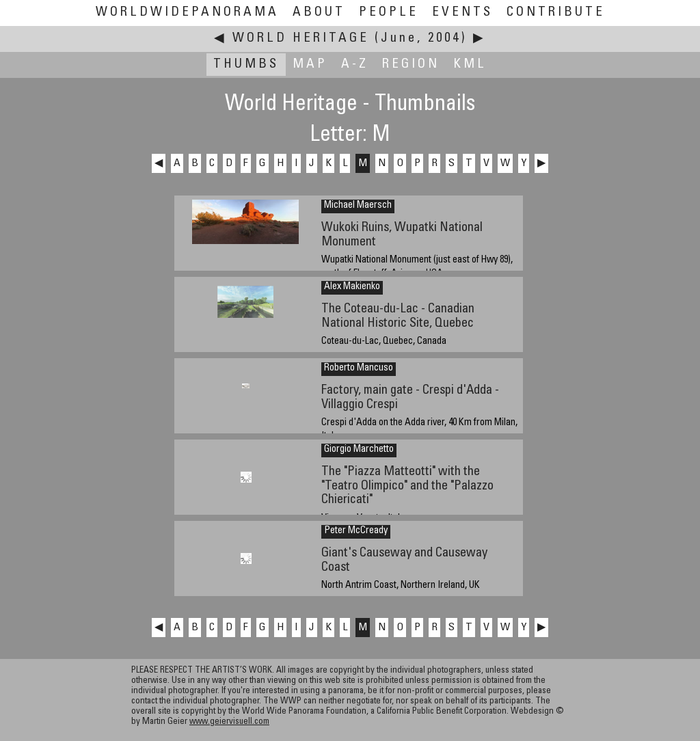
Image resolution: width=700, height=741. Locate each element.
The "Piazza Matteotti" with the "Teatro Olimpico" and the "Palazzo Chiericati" (407, 486)
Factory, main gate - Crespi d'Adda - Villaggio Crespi (410, 398)
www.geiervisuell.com (229, 722)
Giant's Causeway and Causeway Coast (404, 561)
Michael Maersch (358, 206)
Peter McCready (356, 531)
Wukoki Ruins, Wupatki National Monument (402, 235)
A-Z (355, 65)
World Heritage (301, 39)
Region (411, 65)
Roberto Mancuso (359, 368)
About (319, 13)
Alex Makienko (352, 287)
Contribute (556, 13)
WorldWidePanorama (187, 13)
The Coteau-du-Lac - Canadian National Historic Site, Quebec (398, 316)
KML (470, 65)
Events (462, 13)
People (389, 13)
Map (310, 65)
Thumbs (246, 65)
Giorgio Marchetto (359, 450)
